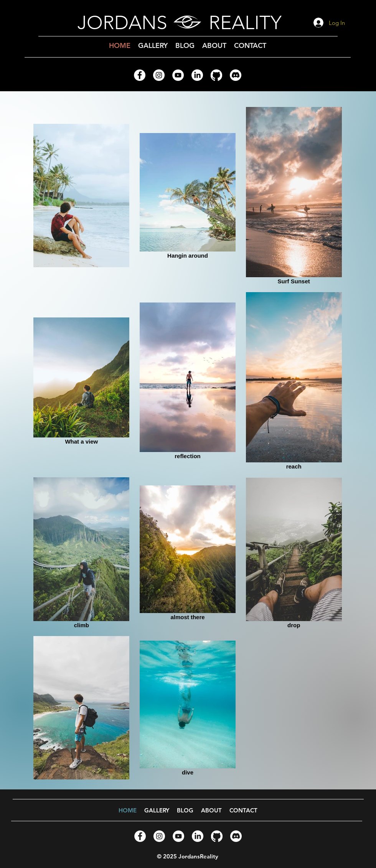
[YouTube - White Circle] (178, 75)
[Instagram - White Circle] (159, 75)
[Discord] (236, 75)
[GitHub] (216, 75)
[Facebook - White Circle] (140, 75)
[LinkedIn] (197, 75)
